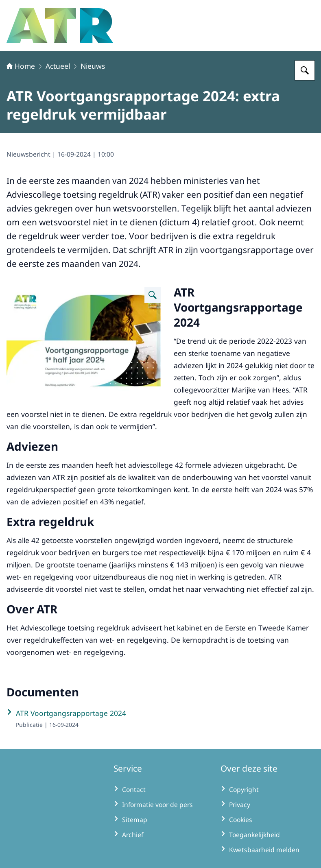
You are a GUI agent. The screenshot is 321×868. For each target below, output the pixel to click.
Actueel (58, 66)
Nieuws (93, 66)
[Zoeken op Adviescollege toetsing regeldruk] (305, 70)
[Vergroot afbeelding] (153, 295)
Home (21, 66)
